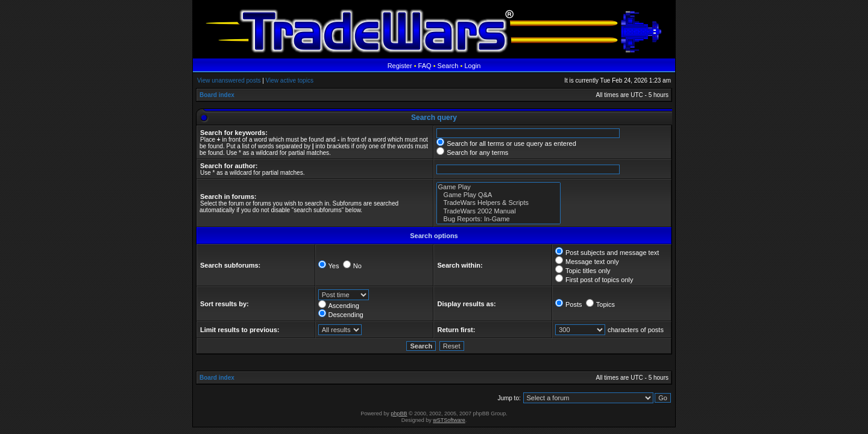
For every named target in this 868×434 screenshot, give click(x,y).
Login (472, 66)
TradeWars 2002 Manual (498, 211)
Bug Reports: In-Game (498, 219)
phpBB (399, 414)
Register (400, 66)
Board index (217, 95)
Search (448, 66)
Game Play (498, 187)
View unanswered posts (229, 80)
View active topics (290, 80)
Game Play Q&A (498, 195)
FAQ (425, 66)
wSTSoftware (449, 420)
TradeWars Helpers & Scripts (498, 203)
